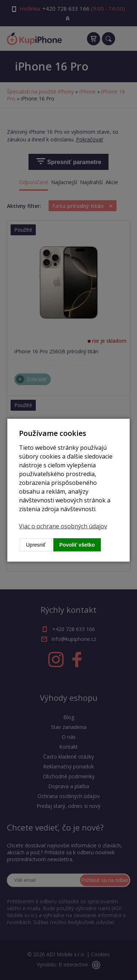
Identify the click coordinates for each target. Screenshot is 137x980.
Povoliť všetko (77, 545)
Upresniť (36, 545)
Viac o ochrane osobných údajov (63, 526)
